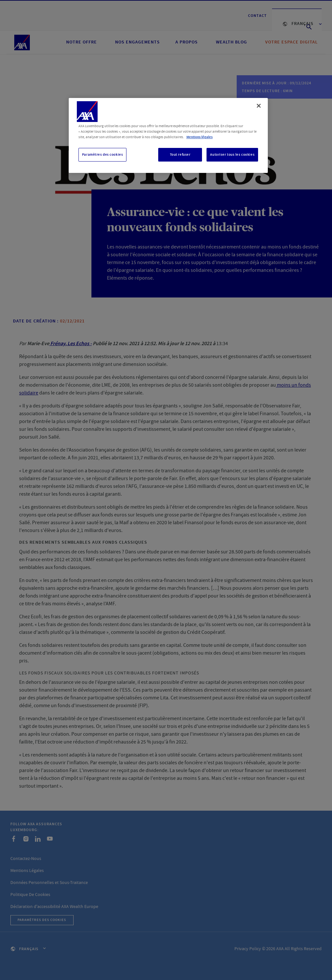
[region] (168, 135)
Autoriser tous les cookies (232, 155)
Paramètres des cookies (103, 155)
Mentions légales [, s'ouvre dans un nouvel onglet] (200, 137)
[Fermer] (259, 106)
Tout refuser (180, 155)
